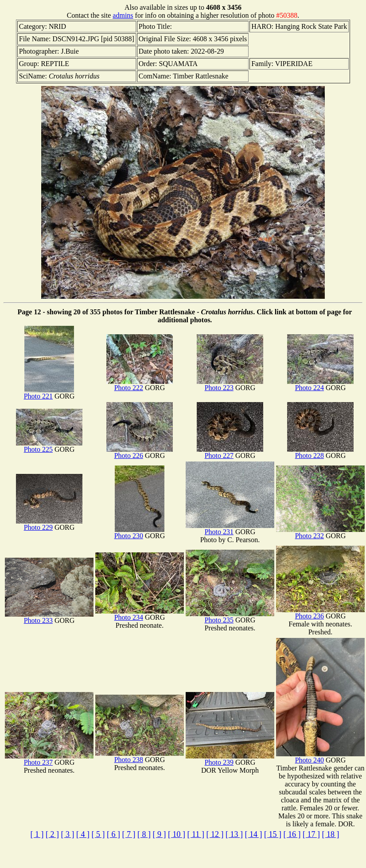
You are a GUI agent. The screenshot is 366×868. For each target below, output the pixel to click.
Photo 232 (320, 533)
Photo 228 (320, 452)
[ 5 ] (98, 834)
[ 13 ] (234, 834)
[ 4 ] (83, 834)
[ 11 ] (196, 834)
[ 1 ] (37, 834)
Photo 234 (140, 614)
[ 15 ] (273, 834)
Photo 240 (320, 757)
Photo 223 (230, 385)
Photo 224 (320, 385)
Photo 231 (230, 529)
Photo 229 (49, 524)
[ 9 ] (160, 834)
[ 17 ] (311, 834)
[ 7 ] (129, 834)
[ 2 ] (52, 834)
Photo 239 (230, 759)
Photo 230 (139, 533)
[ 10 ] (177, 834)
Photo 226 (140, 452)
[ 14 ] (253, 834)
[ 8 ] (144, 834)
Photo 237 (49, 759)
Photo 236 (320, 613)
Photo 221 (49, 393)
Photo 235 (230, 617)
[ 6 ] (113, 834)
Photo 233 (49, 617)
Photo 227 (230, 452)
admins (123, 15)
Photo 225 (49, 446)
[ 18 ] (330, 834)
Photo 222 (140, 385)
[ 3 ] (68, 834)
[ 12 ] (215, 834)
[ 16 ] (292, 834)
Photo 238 (140, 757)
